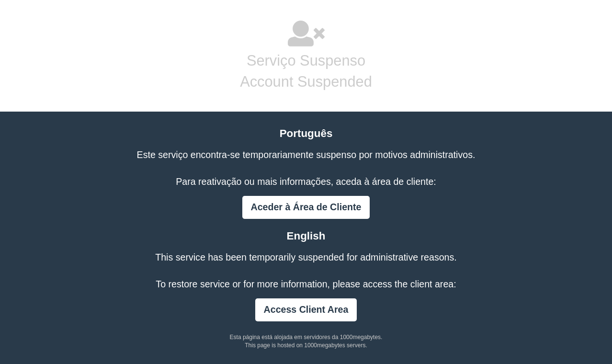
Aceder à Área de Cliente (306, 207)
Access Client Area (306, 309)
